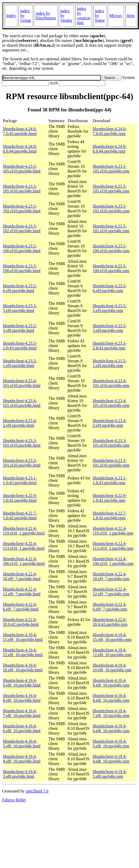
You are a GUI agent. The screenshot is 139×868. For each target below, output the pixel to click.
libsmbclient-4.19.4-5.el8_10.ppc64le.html (22, 744)
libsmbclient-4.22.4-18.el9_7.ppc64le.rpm (111, 576)
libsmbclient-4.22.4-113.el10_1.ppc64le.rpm (113, 546)
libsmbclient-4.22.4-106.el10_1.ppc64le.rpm (113, 561)
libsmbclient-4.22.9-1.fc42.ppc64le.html (20, 498)
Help (131, 16)
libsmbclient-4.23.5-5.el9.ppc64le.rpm (110, 308)
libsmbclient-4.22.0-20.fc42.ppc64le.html (21, 622)
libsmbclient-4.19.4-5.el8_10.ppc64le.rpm (111, 744)
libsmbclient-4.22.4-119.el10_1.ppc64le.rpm (113, 531)
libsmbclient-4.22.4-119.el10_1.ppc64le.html (24, 531)
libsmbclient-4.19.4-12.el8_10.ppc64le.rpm (112, 652)
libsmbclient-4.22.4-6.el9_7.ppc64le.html (21, 607)
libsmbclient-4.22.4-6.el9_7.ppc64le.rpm (110, 607)
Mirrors (116, 16)
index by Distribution (46, 16)
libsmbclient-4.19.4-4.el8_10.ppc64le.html (22, 759)
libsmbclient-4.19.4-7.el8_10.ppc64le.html (22, 713)
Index (11, 16)
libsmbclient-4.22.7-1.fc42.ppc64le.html (20, 516)
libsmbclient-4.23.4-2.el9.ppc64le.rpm (110, 423)
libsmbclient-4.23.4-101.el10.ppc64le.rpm (111, 383)
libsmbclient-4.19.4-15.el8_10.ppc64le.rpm (112, 637)
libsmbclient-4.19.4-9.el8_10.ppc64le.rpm (111, 683)
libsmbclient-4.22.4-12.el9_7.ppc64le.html (22, 592)
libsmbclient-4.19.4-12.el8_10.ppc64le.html (23, 652)
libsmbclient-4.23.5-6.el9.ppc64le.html (20, 288)
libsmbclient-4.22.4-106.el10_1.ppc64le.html (24, 561)
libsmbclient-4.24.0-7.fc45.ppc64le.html (20, 131)
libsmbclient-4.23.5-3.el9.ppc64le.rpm (110, 328)
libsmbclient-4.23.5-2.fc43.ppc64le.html (20, 346)
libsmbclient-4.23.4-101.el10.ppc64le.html (22, 383)
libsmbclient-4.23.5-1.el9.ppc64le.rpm (110, 363)
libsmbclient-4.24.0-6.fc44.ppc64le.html (20, 149)
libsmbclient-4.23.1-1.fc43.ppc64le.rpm (110, 480)
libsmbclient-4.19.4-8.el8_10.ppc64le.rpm (111, 698)
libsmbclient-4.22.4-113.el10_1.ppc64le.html (24, 546)
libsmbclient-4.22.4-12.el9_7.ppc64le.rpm (111, 592)
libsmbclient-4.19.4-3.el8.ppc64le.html (20, 774)
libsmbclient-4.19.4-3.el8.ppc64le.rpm (110, 774)
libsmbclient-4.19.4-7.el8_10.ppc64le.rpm (111, 713)
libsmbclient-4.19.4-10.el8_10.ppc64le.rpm (112, 668)
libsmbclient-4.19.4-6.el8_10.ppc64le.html (22, 728)
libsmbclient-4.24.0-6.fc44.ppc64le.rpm (110, 149)
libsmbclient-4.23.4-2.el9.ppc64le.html (20, 423)
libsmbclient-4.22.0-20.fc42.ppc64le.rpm (110, 622)
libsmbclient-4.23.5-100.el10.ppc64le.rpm (111, 248)
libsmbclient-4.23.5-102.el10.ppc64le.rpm (111, 209)
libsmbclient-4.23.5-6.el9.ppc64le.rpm (110, 288)
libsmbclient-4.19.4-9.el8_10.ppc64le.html (22, 683)
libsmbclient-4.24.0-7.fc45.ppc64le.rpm (110, 131)
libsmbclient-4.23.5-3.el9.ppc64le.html (20, 328)
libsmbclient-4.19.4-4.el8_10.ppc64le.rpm (111, 759)
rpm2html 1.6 (37, 791)
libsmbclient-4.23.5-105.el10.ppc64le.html (22, 169)
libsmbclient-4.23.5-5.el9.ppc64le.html (20, 308)
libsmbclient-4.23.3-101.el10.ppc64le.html (22, 443)
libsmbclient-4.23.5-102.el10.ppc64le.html (22, 209)
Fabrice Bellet (14, 800)
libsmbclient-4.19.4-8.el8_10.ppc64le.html (22, 698)
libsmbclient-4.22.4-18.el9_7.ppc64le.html (22, 576)
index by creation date (84, 16)
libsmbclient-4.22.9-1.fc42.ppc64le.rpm (110, 498)
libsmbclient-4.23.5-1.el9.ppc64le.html (20, 363)
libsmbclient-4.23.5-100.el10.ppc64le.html (22, 248)
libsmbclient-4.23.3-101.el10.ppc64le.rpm (111, 443)
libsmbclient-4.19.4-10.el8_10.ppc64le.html (23, 668)
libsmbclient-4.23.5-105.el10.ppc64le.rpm (111, 169)
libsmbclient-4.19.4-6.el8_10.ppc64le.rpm (111, 728)
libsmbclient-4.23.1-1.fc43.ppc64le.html (20, 480)
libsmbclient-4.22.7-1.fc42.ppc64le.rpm (110, 516)
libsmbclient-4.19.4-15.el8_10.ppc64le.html (23, 637)
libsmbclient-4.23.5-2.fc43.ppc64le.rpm (110, 346)
